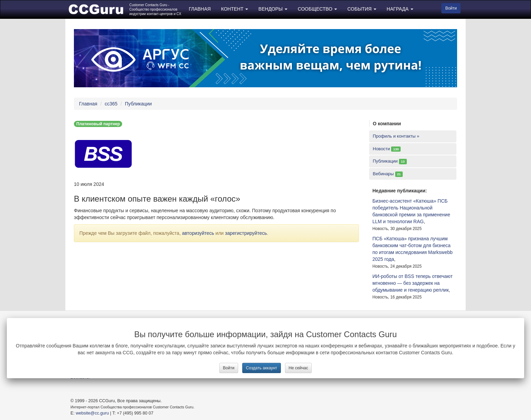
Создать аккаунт (262, 368)
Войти (229, 368)
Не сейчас (299, 368)
